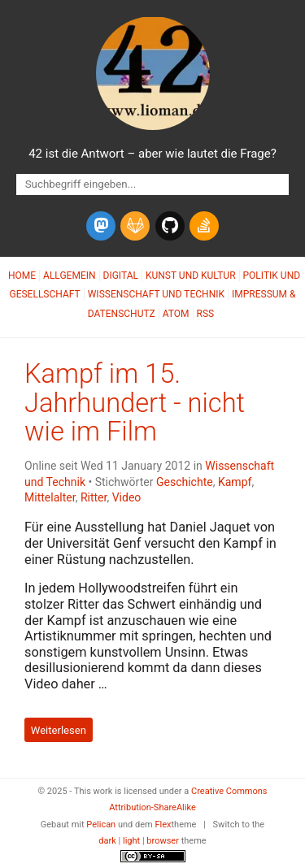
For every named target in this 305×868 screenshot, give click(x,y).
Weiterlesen (59, 729)
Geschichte (185, 482)
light (131, 841)
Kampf (235, 482)
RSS (206, 314)
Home (22, 276)
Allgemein (70, 276)
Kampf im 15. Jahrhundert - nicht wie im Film (135, 403)
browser (163, 841)
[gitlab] (135, 226)
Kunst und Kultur (191, 276)
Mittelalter (50, 497)
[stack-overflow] (204, 226)
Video (127, 497)
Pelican (101, 825)
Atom (176, 314)
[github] (170, 226)
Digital (121, 276)
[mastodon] (101, 226)
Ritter (94, 497)
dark (107, 841)
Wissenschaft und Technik (156, 294)
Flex (163, 825)
